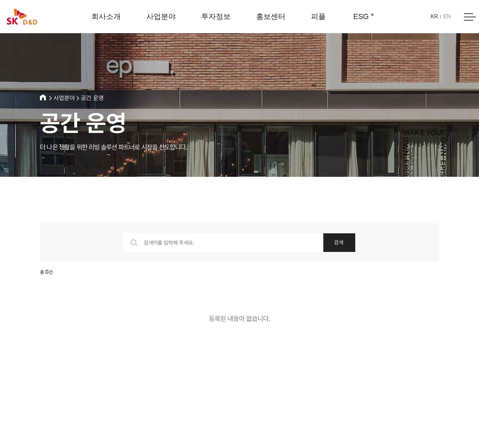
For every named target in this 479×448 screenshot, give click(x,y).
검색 (339, 242)
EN (447, 16)
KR (434, 16)
